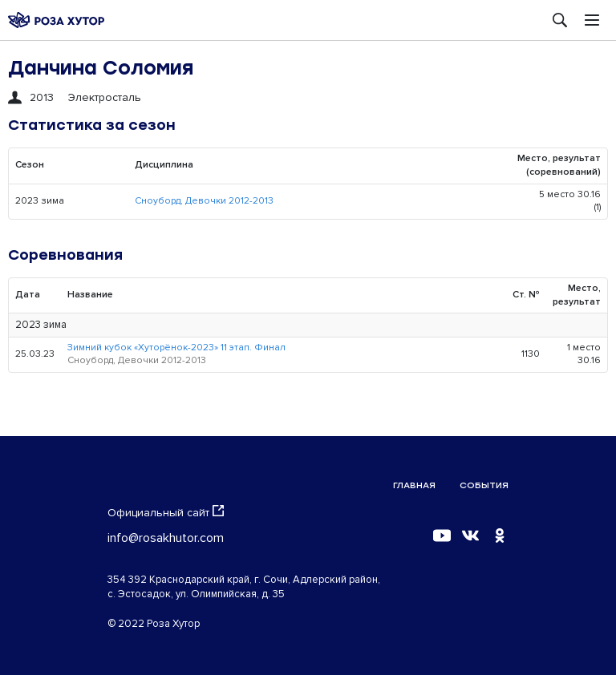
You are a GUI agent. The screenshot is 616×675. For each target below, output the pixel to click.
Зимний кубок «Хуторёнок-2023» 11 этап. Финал (176, 348)
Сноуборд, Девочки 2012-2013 (204, 201)
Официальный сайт (166, 512)
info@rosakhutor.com (166, 538)
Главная (414, 485)
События (484, 485)
